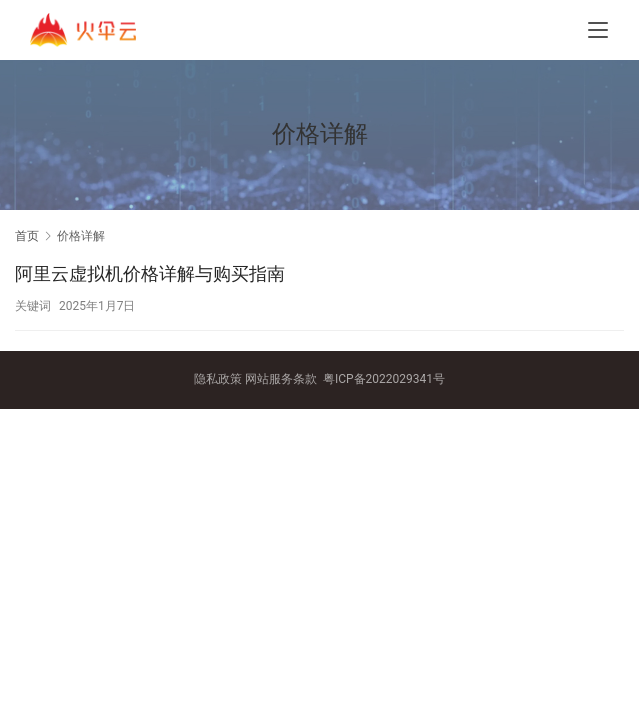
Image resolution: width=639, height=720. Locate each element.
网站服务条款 (281, 379)
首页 (27, 236)
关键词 (33, 306)
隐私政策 (218, 379)
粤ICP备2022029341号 (384, 379)
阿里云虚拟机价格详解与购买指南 (150, 273)
